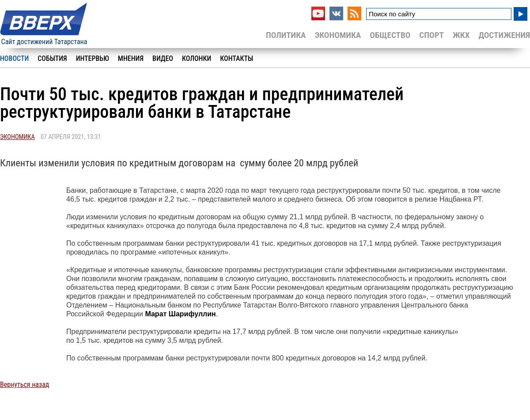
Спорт (432, 35)
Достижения (504, 35)
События (52, 58)
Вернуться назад (25, 384)
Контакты (237, 58)
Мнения (131, 58)
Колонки (197, 58)
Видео (163, 58)
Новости (14, 58)
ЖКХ (461, 35)
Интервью (93, 58)
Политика (286, 35)
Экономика (338, 35)
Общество (390, 35)
